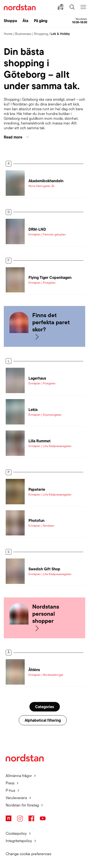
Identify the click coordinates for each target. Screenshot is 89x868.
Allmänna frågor (19, 776)
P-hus (10, 790)
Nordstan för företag (22, 805)
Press (10, 783)
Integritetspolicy (19, 841)
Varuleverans (16, 798)
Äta (25, 21)
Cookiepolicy (16, 833)
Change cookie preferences (28, 854)
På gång (41, 21)
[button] (44, 137)
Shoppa (10, 21)
